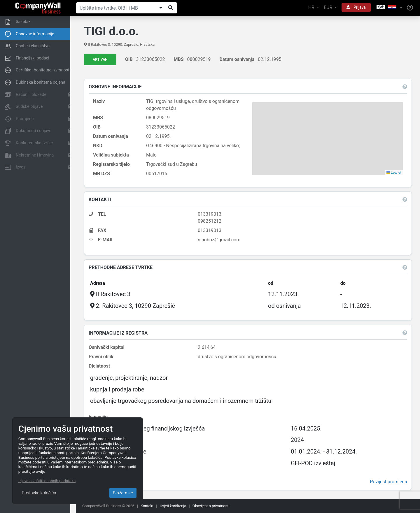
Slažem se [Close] (123, 493)
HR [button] (312, 7)
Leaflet (393, 173)
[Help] (410, 8)
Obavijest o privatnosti (211, 506)
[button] (389, 8)
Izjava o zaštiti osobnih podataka (47, 481)
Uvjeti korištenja (173, 506)
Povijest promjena (388, 482)
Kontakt (147, 506)
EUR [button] (329, 7)
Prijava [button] (356, 7)
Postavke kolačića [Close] (39, 493)
